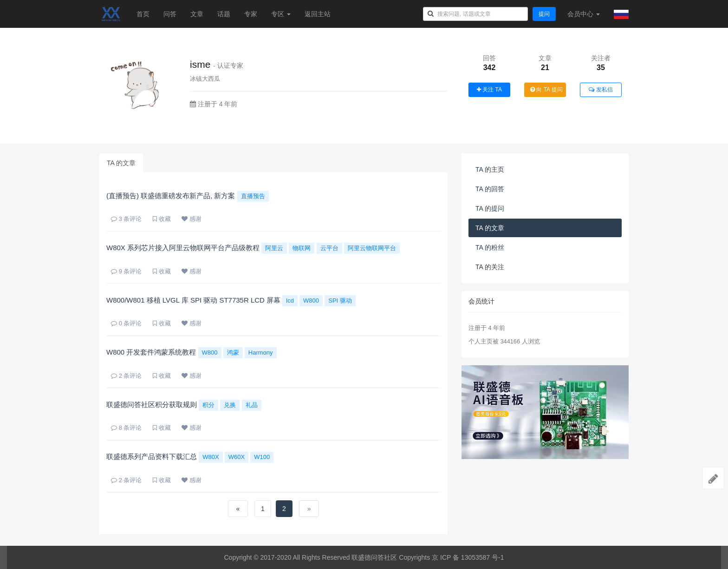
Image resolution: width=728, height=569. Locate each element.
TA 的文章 (121, 163)
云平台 (329, 248)
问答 (170, 14)
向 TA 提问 (546, 90)
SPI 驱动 (340, 301)
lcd (290, 301)
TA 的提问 (490, 208)
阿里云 (274, 248)
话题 (224, 14)
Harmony (261, 352)
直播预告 (253, 196)
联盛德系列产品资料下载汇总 (152, 456)
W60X (237, 457)
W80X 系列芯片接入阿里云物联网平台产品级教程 (183, 248)
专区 (281, 14)
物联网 (302, 248)
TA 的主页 (490, 169)
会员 (584, 14)
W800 (311, 301)
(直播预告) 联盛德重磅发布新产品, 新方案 (171, 196)
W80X (211, 457)
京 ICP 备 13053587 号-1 (468, 557)
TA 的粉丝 (490, 247)
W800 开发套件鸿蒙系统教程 (151, 352)
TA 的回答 (490, 189)
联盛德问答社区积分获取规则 (152, 404)
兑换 (230, 405)
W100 (262, 457)
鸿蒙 (233, 352)
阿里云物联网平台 (372, 248)
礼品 (252, 405)
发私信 (601, 90)
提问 (544, 14)
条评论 (126, 219)
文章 (197, 14)
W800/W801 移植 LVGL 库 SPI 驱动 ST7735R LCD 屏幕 (193, 300)
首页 (143, 14)
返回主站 (318, 14)
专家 (251, 14)
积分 (208, 405)
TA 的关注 (490, 267)
